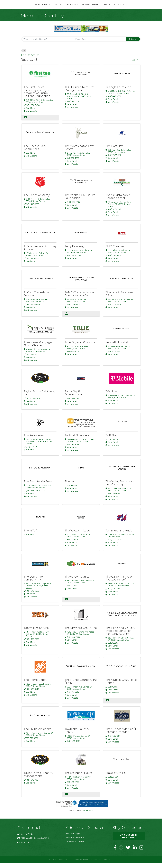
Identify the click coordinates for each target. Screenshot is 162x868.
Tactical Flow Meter (78, 441)
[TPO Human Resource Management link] (81, 79)
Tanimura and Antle (119, 536)
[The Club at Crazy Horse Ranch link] (122, 672)
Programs (60, 7)
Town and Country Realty (77, 736)
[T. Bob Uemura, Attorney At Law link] (40, 238)
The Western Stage (77, 536)
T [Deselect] (24, 56)
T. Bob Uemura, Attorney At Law (40, 253)
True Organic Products (80, 348)
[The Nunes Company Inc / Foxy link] (81, 672)
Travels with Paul (117, 778)
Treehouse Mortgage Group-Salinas (38, 349)
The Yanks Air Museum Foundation (80, 202)
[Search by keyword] (48, 45)
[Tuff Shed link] (122, 427)
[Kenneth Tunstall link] (122, 334)
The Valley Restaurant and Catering (120, 488)
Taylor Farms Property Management (38, 780)
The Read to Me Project (39, 487)
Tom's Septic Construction (73, 398)
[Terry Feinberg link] (81, 238)
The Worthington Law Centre (79, 153)
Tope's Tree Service (36, 633)
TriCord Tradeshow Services (36, 299)
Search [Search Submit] (133, 44)
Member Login (73, 839)
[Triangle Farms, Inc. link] (122, 79)
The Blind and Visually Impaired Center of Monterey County (120, 636)
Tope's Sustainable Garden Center (118, 202)
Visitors (46, 7)
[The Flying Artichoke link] (40, 721)
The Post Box (114, 151)
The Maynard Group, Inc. (81, 633)
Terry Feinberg (74, 252)
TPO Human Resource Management (80, 94)
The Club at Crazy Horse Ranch (121, 687)
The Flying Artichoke (37, 734)
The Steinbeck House (79, 778)
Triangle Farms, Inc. (118, 92)
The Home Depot (35, 685)
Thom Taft (31, 536)
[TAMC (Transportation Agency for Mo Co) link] (81, 284)
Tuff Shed (112, 441)
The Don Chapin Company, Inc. (34, 583)
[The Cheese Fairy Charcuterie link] (40, 138)
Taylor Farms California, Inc (39, 398)
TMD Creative (115, 252)
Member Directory (75, 843)
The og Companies (77, 582)
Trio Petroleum (34, 441)
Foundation (132, 7)
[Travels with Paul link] (122, 765)
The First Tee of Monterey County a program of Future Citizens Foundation (37, 97)
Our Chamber (31, 7)
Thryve (69, 487)
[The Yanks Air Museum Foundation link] (81, 187)
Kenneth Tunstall (117, 348)
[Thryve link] (81, 473)
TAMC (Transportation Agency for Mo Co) (79, 299)
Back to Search (30, 60)
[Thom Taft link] (40, 522)
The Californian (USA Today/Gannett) (119, 583)
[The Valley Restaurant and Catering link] (122, 473)
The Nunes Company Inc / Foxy (81, 687)
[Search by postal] (100, 45)
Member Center (102, 7)
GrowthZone (87, 816)
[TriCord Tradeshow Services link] (40, 284)
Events (118, 7)
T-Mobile (111, 397)
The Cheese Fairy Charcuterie (35, 153)
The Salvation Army (37, 200)
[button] (133, 65)
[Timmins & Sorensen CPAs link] (122, 284)
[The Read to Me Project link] (40, 473)
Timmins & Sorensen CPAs (119, 299)
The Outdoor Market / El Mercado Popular (122, 736)
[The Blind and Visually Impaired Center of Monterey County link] (122, 620)
